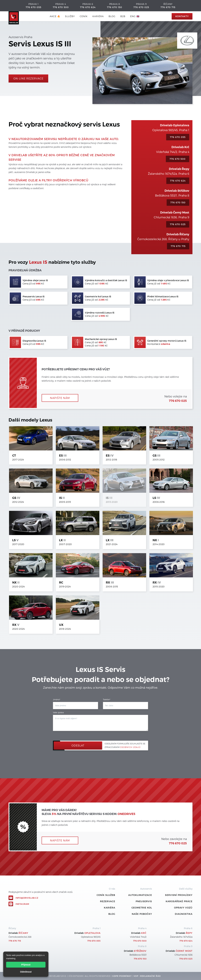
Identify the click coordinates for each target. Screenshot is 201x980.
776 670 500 (61, 7)
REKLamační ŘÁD (150, 976)
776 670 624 (88, 7)
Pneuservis (144, 901)
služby (70, 16)
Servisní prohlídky (179, 895)
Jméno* (57, 699)
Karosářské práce (179, 901)
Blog (112, 914)
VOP (136, 976)
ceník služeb (106, 895)
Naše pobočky (142, 914)
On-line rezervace (28, 78)
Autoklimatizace (140, 895)
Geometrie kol (142, 908)
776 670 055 (33, 7)
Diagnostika (184, 914)
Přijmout (26, 965)
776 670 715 (168, 7)
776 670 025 (141, 7)
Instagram (22, 904)
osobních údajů (130, 747)
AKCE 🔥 (55, 16)
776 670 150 (115, 7)
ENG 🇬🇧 (135, 16)
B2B (123, 16)
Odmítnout (26, 972)
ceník (84, 16)
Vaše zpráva (58, 712)
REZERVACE (108, 901)
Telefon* (107, 699)
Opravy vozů (183, 908)
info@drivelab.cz (27, 898)
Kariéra (98, 16)
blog (112, 16)
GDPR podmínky (122, 976)
